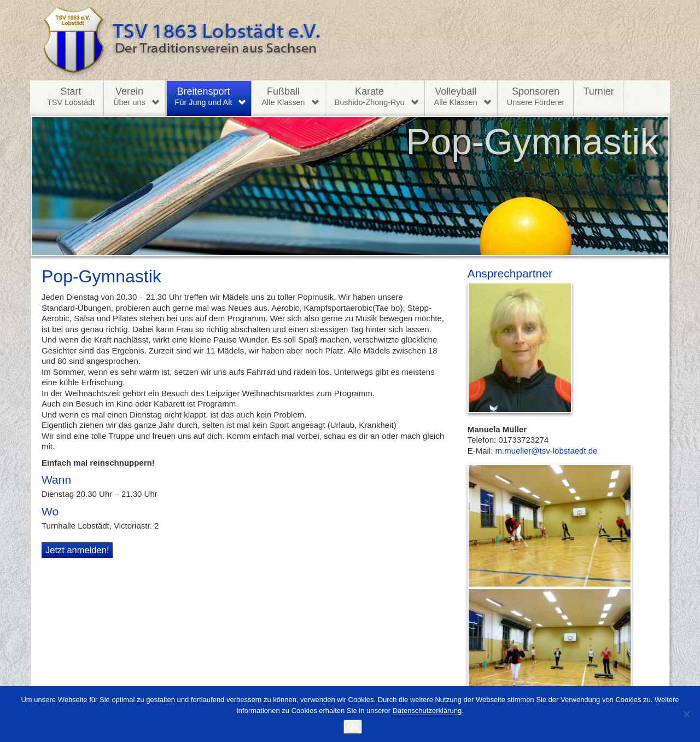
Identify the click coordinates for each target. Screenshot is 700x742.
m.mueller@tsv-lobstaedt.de (547, 451)
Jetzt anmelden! (77, 550)
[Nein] (686, 714)
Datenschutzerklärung (427, 711)
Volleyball (456, 97)
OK (353, 726)
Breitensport (204, 97)
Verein (129, 97)
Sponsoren (536, 97)
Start (71, 97)
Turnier (598, 91)
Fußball (283, 97)
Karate (370, 97)
